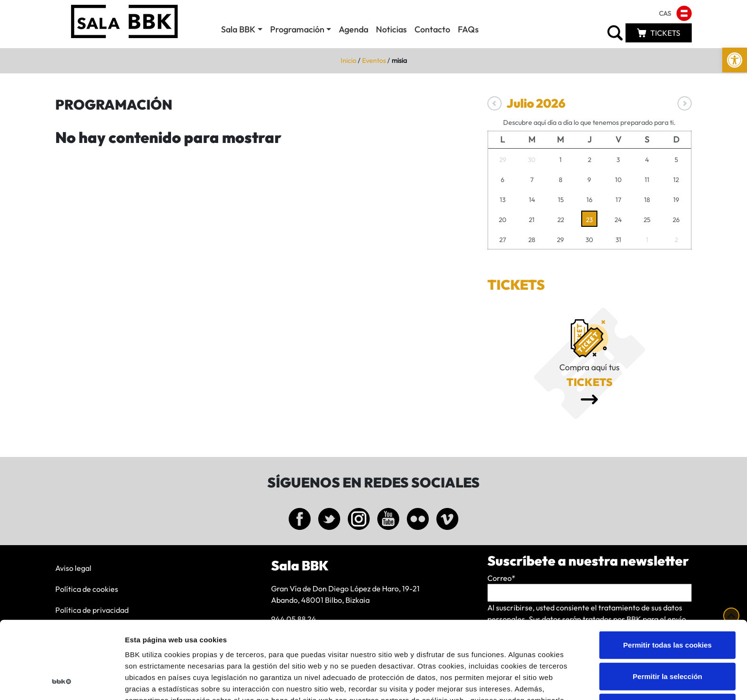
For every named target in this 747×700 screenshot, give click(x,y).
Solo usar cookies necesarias (667, 634)
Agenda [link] (353, 29)
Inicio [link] (348, 61)
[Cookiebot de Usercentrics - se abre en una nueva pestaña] (62, 681)
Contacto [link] (432, 29)
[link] (735, 60)
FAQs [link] (468, 29)
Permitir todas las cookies (667, 572)
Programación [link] (297, 29)
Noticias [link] (391, 29)
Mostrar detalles (512, 681)
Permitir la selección (667, 604)
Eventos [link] (374, 61)
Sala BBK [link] (238, 29)
